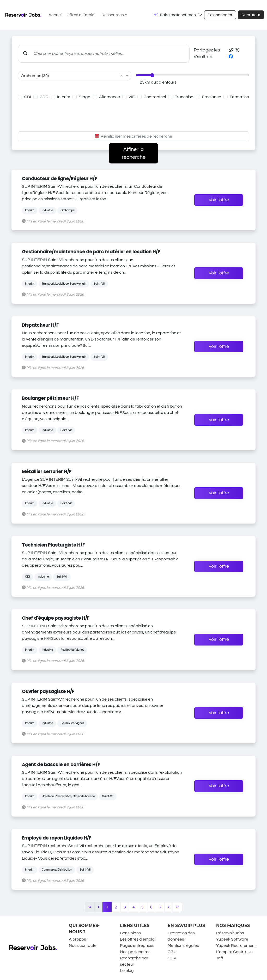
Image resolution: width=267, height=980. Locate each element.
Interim (64, 97)
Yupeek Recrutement (236, 946)
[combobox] (69, 76)
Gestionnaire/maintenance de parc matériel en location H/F (91, 252)
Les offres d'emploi (138, 939)
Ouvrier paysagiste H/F (48, 691)
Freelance (212, 97)
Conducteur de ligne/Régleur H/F (59, 179)
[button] (231, 50)
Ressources (113, 15)
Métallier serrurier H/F (47, 472)
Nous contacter (83, 946)
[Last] (177, 907)
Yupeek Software (232, 939)
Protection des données (181, 936)
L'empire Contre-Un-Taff (235, 955)
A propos (77, 939)
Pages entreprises (137, 946)
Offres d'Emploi (81, 15)
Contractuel (155, 97)
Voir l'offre (219, 200)
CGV (172, 958)
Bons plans (130, 933)
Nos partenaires (135, 952)
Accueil (55, 15)
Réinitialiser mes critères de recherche (134, 136)
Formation (239, 97)
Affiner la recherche (134, 153)
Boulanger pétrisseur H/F (50, 398)
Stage (84, 97)
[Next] (169, 907)
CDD (44, 97)
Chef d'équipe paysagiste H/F (56, 618)
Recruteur (251, 15)
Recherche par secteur (134, 961)
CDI (28, 97)
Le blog (127, 971)
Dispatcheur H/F (40, 325)
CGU (172, 952)
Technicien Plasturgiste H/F (53, 545)
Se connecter (220, 15)
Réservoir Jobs (230, 933)
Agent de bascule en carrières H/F (61, 765)
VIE (132, 97)
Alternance (110, 97)
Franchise (184, 97)
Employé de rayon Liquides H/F (57, 838)
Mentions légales (183, 946)
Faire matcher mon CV (181, 15)
